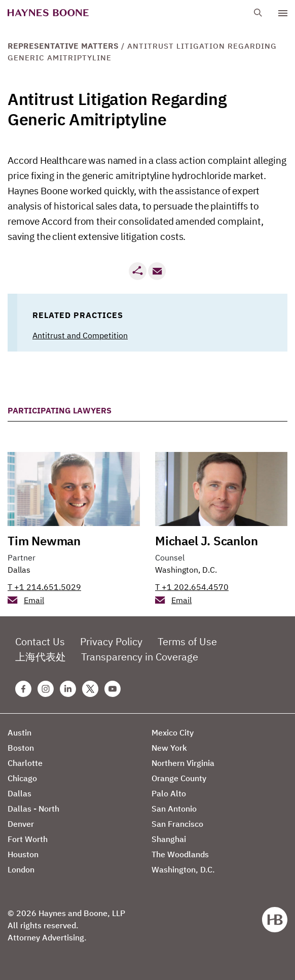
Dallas (19, 570)
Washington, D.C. (186, 570)
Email (34, 600)
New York (169, 748)
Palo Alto (169, 793)
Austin (20, 732)
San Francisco (177, 824)
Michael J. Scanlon (206, 541)
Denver (21, 824)
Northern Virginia (183, 763)
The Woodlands (180, 854)
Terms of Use (187, 641)
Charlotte (25, 763)
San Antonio (174, 809)
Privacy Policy (111, 641)
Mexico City (173, 732)
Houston (23, 854)
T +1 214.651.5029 (44, 587)
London (21, 869)
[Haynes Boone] (48, 13)
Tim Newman (44, 541)
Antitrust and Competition (80, 335)
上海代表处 (41, 657)
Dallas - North (33, 809)
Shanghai (169, 839)
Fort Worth (28, 839)
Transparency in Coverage (140, 657)
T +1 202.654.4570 (192, 587)
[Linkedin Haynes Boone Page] (68, 689)
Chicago (22, 778)
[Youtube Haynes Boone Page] (113, 689)
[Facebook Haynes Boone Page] (23, 689)
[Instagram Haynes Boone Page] (46, 689)
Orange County (179, 778)
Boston (21, 748)
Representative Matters (63, 46)
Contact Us (40, 641)
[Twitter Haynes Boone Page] (90, 689)
